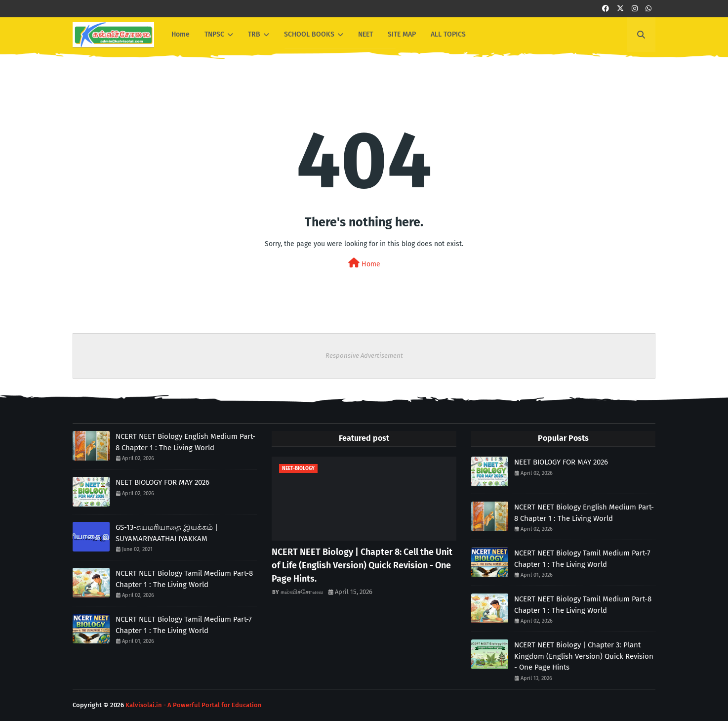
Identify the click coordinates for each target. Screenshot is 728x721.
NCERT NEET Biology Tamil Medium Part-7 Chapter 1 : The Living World (184, 625)
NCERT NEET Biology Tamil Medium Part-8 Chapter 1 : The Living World (184, 579)
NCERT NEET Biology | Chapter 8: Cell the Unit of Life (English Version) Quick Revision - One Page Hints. (362, 565)
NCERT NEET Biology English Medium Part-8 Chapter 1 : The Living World (185, 442)
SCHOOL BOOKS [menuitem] (309, 34)
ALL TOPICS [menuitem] (448, 34)
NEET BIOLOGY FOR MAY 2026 (162, 482)
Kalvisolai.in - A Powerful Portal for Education (194, 705)
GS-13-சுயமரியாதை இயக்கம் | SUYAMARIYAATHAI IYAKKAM (167, 533)
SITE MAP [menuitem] (402, 34)
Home (364, 263)
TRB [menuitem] (254, 34)
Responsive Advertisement (364, 356)
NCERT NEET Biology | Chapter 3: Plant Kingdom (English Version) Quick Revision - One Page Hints (584, 656)
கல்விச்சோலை (302, 592)
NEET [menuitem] (365, 34)
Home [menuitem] (181, 34)
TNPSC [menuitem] (214, 34)
